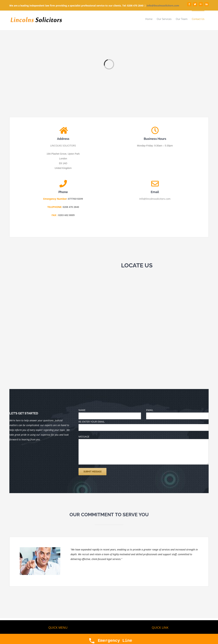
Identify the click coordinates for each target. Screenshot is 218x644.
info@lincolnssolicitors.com (163, 6)
